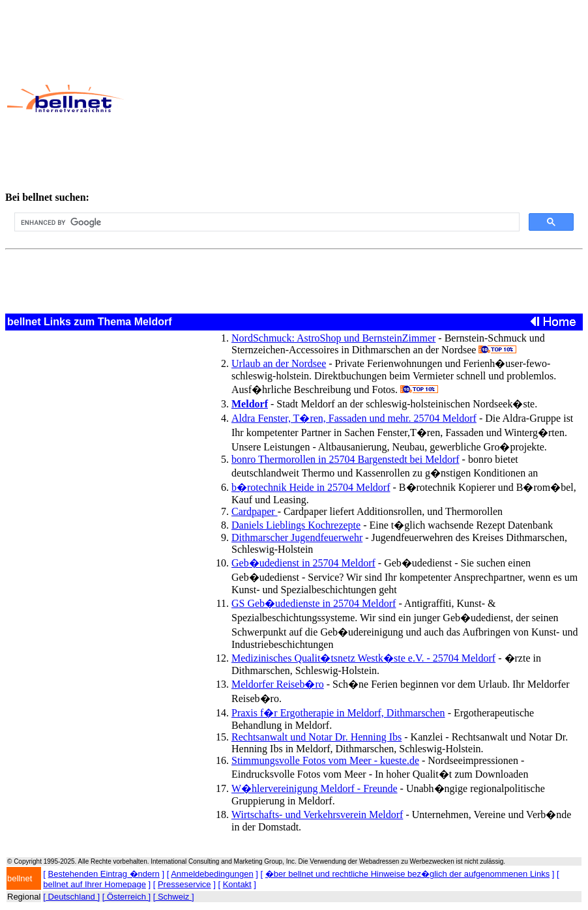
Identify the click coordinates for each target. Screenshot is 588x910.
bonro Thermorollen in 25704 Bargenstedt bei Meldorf (345, 459)
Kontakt (237, 884)
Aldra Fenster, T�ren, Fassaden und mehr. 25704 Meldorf (354, 418)
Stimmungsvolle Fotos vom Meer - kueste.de (325, 760)
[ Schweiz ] (174, 897)
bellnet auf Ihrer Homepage (95, 884)
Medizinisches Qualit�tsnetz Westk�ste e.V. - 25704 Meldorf (363, 658)
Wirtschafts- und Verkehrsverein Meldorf (317, 815)
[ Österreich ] (126, 897)
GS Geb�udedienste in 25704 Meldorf (314, 603)
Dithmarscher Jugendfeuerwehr (297, 537)
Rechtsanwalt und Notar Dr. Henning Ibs (316, 737)
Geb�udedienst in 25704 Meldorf (303, 563)
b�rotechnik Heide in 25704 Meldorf (311, 487)
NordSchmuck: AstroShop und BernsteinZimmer (333, 338)
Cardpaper (255, 511)
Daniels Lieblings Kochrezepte (296, 525)
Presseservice (184, 884)
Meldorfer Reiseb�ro (278, 684)
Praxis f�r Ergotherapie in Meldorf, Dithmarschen (338, 713)
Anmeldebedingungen (212, 874)
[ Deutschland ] (71, 897)
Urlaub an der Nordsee (279, 363)
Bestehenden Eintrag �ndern (104, 874)
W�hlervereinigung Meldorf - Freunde (315, 788)
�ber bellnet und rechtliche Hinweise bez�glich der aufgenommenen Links (407, 874)
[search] (266, 222)
